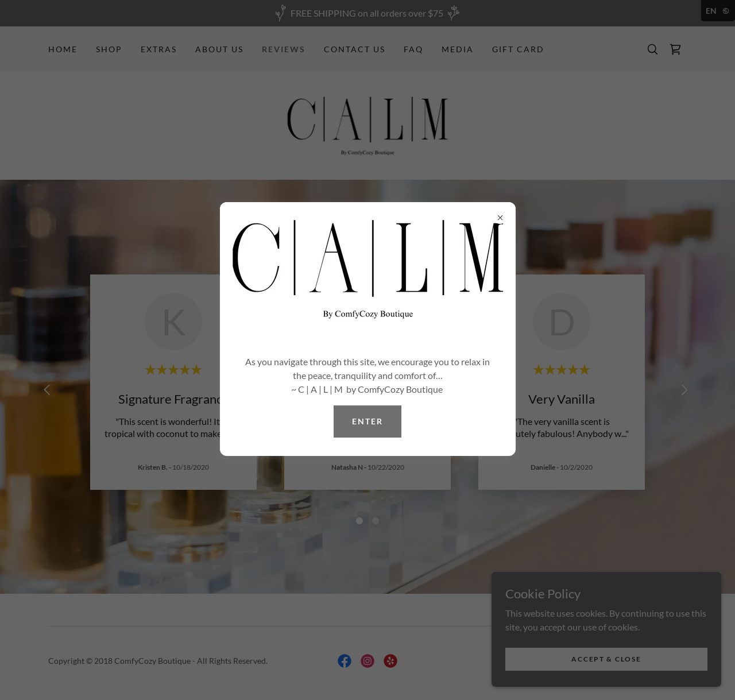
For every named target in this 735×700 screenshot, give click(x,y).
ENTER (367, 421)
